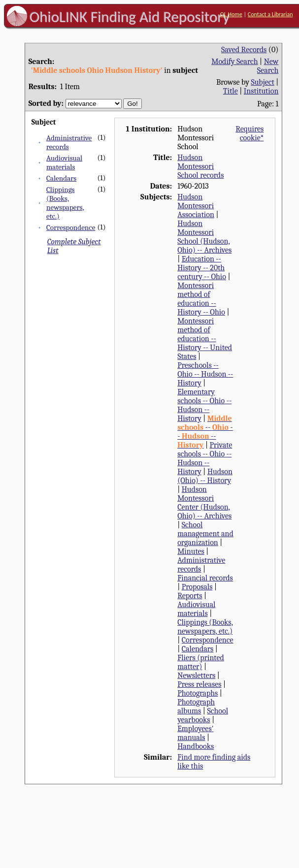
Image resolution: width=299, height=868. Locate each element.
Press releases (199, 684)
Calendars (61, 178)
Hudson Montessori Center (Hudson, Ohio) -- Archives (204, 503)
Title (231, 91)
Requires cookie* (249, 133)
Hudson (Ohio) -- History (205, 476)
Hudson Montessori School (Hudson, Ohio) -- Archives (204, 237)
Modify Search (234, 62)
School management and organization (205, 534)
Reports (190, 596)
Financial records (205, 578)
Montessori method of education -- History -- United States (205, 339)
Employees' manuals (195, 733)
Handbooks (196, 746)
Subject (262, 82)
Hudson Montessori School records (200, 166)
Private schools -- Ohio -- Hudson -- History (205, 458)
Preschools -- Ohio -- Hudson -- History (205, 374)
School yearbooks (203, 715)
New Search (268, 66)
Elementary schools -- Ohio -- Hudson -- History (204, 405)
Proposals (197, 587)
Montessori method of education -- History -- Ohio (201, 299)
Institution (261, 91)
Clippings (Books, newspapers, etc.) (65, 203)
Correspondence (71, 227)
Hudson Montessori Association (196, 206)
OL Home (231, 14)
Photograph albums (196, 707)
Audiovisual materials (64, 162)
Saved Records (244, 50)
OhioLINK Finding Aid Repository (130, 17)
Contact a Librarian (270, 14)
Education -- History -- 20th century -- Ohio (202, 268)
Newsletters (196, 675)
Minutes (191, 551)
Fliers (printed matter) (201, 662)
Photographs (198, 693)
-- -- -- (205, 432)
